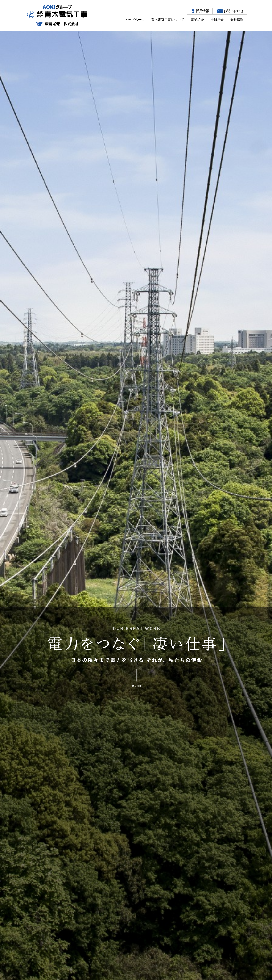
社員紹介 (217, 20)
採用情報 (202, 11)
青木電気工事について (168, 20)
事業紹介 (197, 20)
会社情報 (237, 20)
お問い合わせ (234, 11)
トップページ (135, 20)
